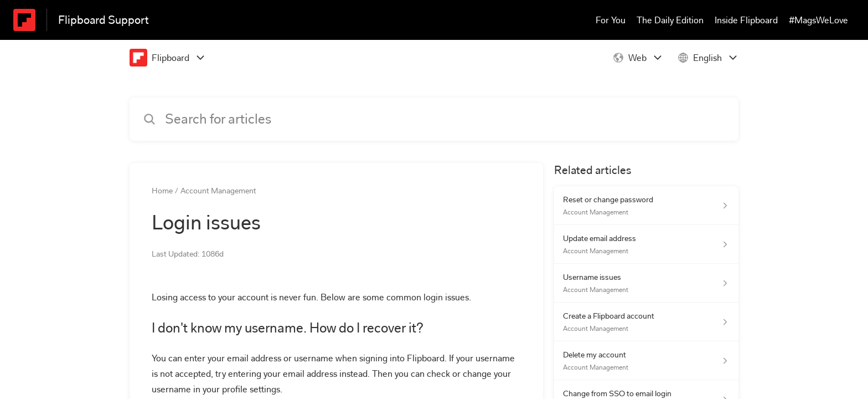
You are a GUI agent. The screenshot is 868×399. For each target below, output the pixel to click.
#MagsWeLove (818, 20)
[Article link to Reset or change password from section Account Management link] (646, 206)
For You (611, 20)
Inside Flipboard (746, 20)
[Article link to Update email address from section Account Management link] (646, 244)
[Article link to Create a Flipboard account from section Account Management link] (646, 322)
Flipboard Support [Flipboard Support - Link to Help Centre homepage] (104, 20)
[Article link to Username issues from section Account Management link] (646, 283)
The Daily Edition (670, 20)
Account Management (218, 191)
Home (162, 191)
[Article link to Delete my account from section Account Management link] (646, 361)
